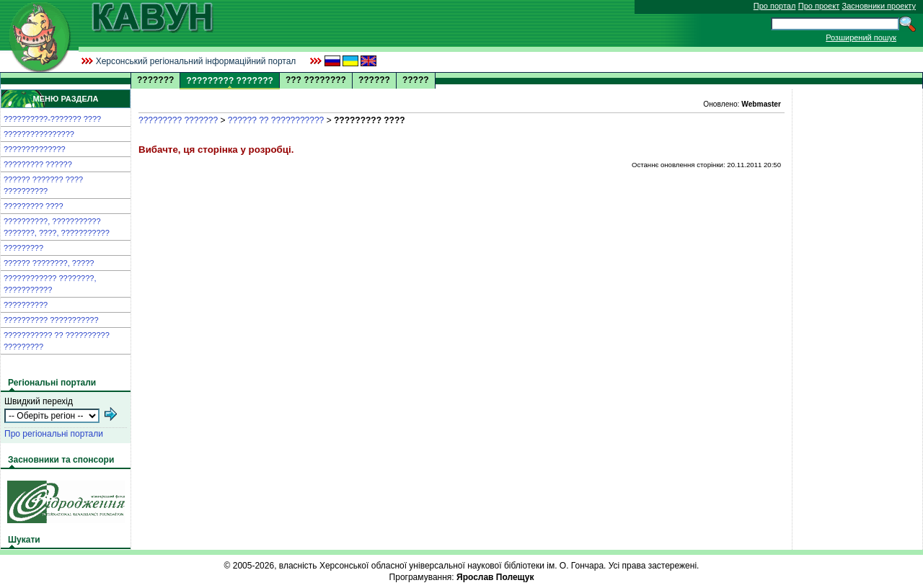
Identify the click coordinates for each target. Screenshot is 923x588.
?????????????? (35, 149)
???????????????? (39, 134)
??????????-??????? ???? (52, 119)
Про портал (775, 6)
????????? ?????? (38, 164)
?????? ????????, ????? (49, 263)
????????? (23, 248)
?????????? (26, 305)
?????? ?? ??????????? (276, 120)
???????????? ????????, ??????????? (50, 284)
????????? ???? (34, 206)
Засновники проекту (879, 6)
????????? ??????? (178, 120)
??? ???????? (316, 80)
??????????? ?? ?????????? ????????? (57, 341)
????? (416, 80)
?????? (374, 80)
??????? (155, 80)
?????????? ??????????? (51, 320)
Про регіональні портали (54, 434)
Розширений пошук (861, 37)
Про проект (819, 6)
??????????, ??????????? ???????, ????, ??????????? (57, 227)
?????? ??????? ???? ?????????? (43, 185)
